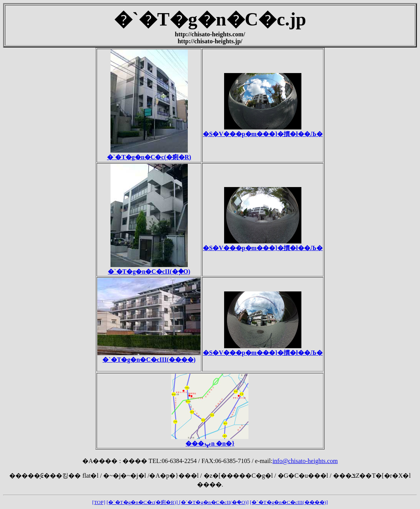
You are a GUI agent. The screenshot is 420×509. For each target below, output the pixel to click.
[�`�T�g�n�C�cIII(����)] (289, 502)
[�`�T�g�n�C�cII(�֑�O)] (214, 502)
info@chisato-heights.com (305, 461)
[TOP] (99, 502)
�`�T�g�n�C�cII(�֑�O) (149, 268)
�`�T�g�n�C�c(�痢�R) (149, 154)
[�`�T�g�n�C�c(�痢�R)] (143, 502)
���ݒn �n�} (210, 440)
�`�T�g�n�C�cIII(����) (149, 356)
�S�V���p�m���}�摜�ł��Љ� (263, 131)
